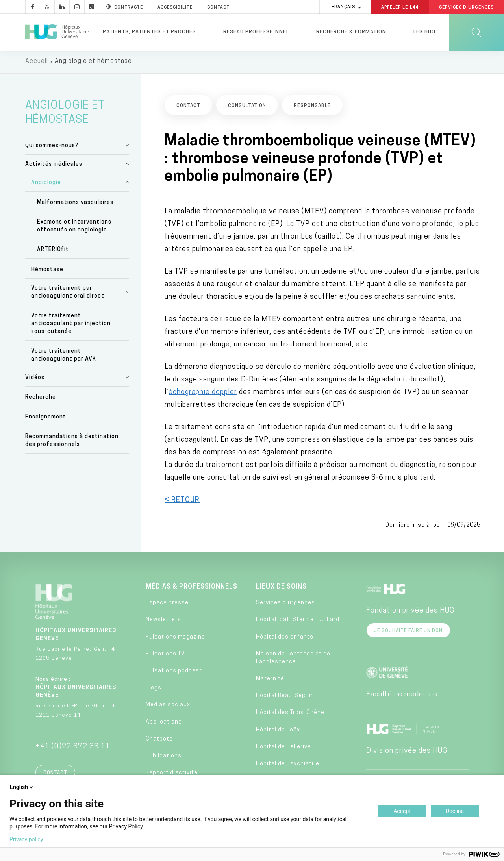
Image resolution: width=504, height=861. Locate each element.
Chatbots (159, 741)
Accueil (37, 63)
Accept (402, 811)
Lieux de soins (281, 589)
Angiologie (46, 184)
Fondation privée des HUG (410, 612)
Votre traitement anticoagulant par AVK (64, 357)
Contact (55, 775)
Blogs (154, 690)
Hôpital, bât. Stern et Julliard (298, 622)
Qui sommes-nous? (52, 147)
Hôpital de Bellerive (283, 749)
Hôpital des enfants (285, 639)
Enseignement (46, 419)
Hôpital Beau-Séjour (284, 698)
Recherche (41, 399)
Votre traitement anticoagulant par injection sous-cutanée (71, 325)
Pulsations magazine (175, 639)
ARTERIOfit (53, 252)
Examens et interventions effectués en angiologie (74, 228)
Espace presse (167, 605)
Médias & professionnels (192, 589)
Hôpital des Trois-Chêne (290, 715)
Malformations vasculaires (75, 204)
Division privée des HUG (407, 753)
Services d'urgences (285, 605)
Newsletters (163, 622)
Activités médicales (54, 166)
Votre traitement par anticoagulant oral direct (68, 294)
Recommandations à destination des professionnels (72, 443)
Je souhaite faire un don (408, 633)
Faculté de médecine (402, 696)
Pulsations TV (165, 656)
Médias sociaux (168, 707)
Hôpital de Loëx (278, 732)
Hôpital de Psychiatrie (288, 766)
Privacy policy (26, 839)
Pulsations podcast (174, 673)
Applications (164, 724)
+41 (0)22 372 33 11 (73, 748)
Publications (164, 758)
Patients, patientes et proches (149, 32)
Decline (455, 811)
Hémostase (47, 271)
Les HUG (424, 32)
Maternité (270, 680)
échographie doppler (203, 394)
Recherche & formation (351, 32)
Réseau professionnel (256, 32)
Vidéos (35, 379)
